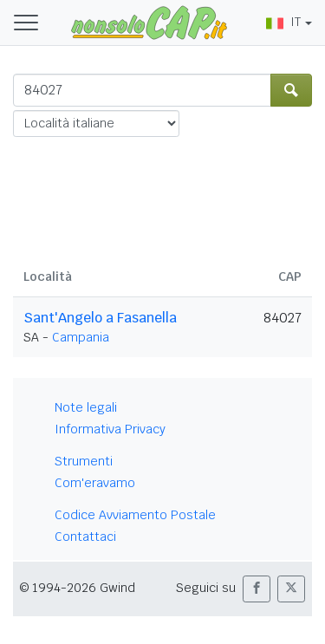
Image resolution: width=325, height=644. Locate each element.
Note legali (86, 407)
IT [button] (283, 22)
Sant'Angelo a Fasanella (100, 318)
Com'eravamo (95, 483)
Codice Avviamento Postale (135, 515)
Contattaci (85, 537)
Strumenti (84, 461)
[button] (257, 589)
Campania (81, 337)
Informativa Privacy (110, 429)
